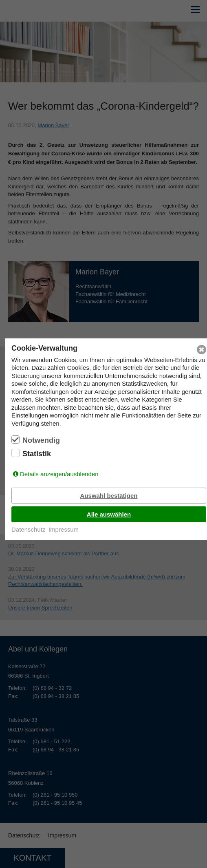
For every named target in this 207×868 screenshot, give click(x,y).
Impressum (64, 529)
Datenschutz (28, 529)
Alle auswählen (109, 514)
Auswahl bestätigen (109, 496)
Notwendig (41, 440)
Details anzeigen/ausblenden (59, 474)
